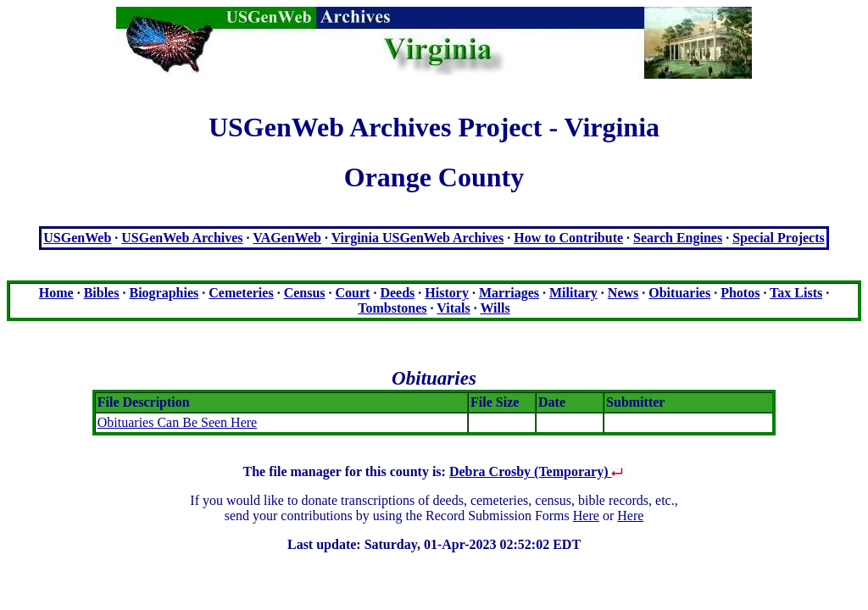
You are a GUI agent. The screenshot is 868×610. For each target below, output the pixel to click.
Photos (740, 293)
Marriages (509, 293)
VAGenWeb (287, 238)
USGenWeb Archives (182, 238)
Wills (495, 308)
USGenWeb (77, 238)
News (623, 293)
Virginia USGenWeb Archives (418, 238)
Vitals (453, 308)
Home (56, 293)
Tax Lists (796, 293)
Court (353, 293)
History (447, 293)
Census (305, 293)
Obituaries (679, 293)
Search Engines (678, 238)
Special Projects (779, 238)
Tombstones (392, 308)
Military (573, 293)
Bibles (102, 293)
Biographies (164, 293)
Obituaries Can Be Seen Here (177, 422)
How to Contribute (568, 238)
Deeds (397, 293)
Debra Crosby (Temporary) (537, 471)
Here (586, 516)
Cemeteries (241, 293)
